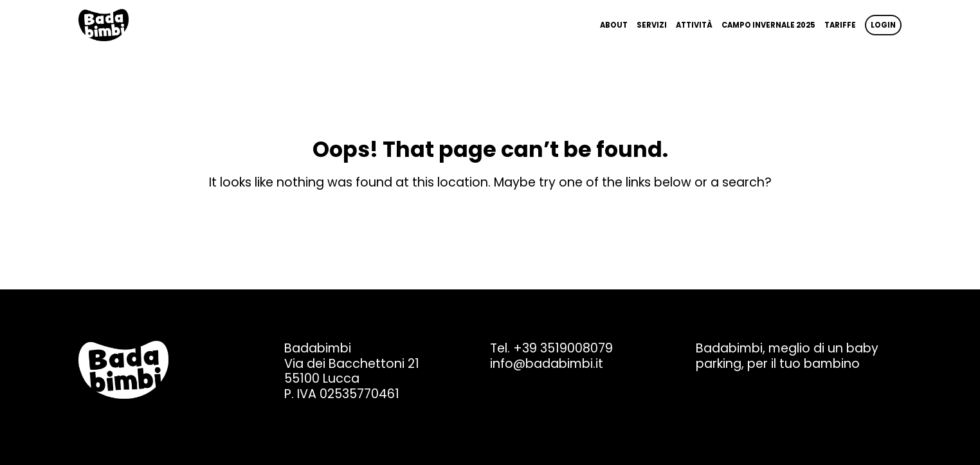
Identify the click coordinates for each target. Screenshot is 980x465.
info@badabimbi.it (547, 364)
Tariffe (840, 25)
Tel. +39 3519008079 (551, 348)
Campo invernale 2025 (768, 25)
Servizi (652, 25)
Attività (694, 25)
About (614, 25)
